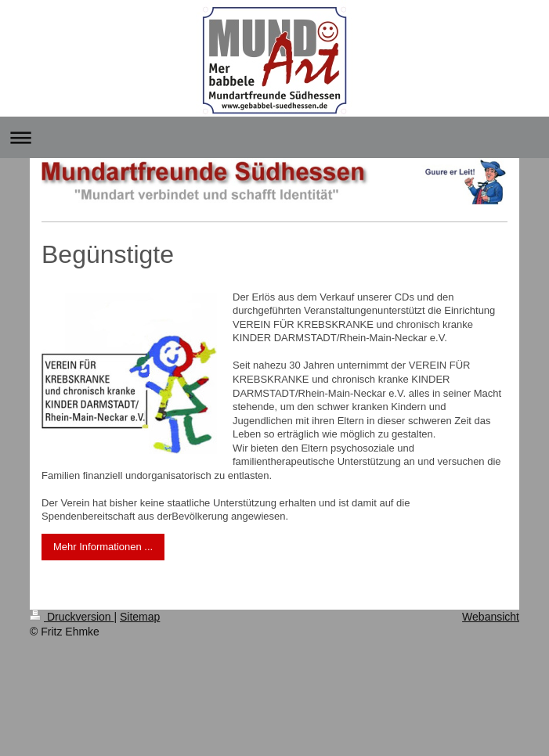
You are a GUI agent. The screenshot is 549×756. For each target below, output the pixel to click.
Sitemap (140, 617)
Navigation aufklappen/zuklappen (274, 137)
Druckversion (72, 617)
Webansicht (491, 617)
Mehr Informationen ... (103, 547)
